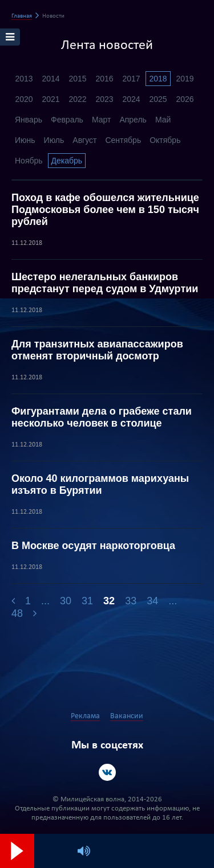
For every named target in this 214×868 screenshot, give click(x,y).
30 (66, 601)
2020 (24, 99)
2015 (77, 79)
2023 (104, 99)
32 (109, 601)
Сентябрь (123, 140)
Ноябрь (29, 161)
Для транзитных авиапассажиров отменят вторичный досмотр (97, 350)
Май (163, 120)
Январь (29, 120)
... (45, 601)
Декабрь (67, 161)
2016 (104, 79)
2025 (158, 99)
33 (131, 601)
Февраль (67, 120)
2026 (185, 99)
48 (17, 613)
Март (102, 120)
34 (152, 601)
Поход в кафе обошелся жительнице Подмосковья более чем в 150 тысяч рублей (105, 210)
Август (84, 140)
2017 (131, 79)
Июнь (25, 140)
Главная (22, 16)
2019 (185, 79)
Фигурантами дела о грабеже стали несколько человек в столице (102, 417)
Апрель (133, 120)
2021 (51, 99)
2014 (51, 79)
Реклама (85, 716)
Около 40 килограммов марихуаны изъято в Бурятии (100, 484)
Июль (54, 140)
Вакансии (127, 716)
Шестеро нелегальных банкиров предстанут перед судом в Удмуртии (105, 283)
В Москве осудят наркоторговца (93, 546)
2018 (158, 79)
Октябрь (165, 140)
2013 (24, 79)
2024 (131, 99)
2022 (77, 99)
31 (87, 601)
